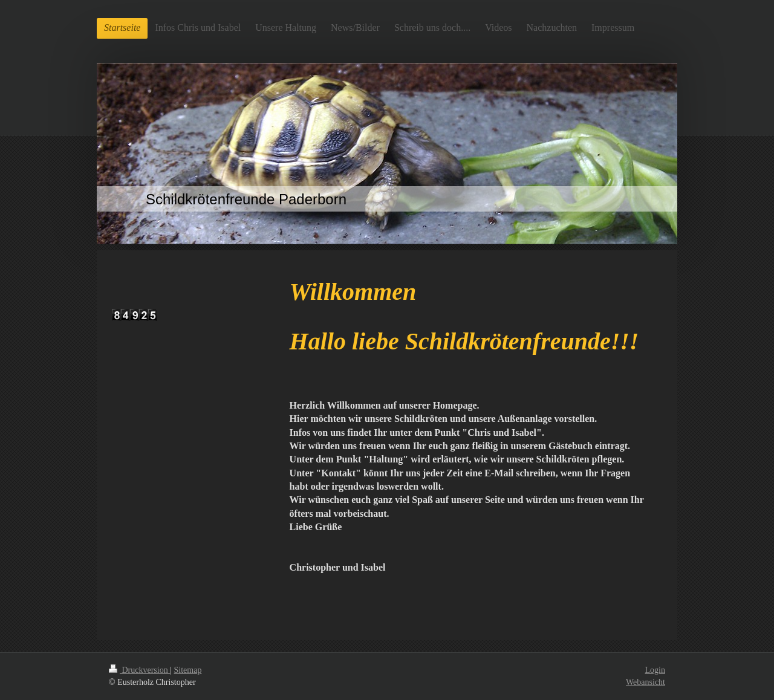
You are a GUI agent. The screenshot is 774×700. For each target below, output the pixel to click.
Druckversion (139, 670)
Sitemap (188, 670)
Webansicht (646, 682)
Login (655, 670)
